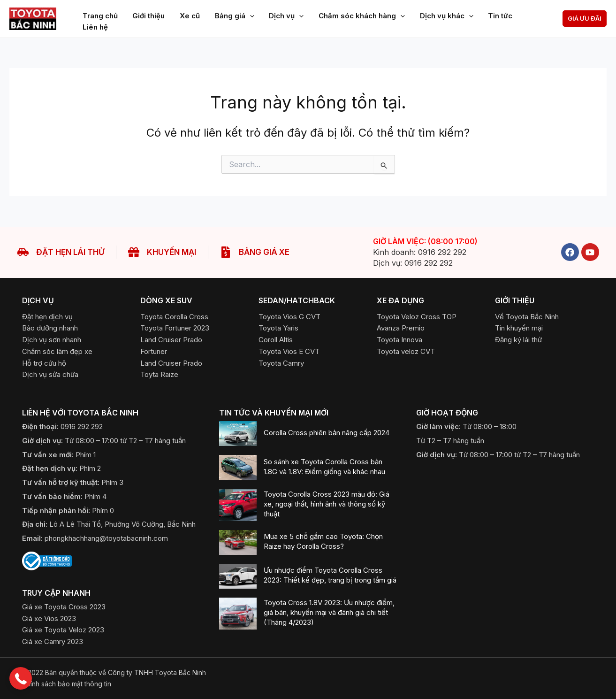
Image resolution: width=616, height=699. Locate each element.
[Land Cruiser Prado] (171, 340)
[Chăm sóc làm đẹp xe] (57, 351)
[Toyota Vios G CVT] (289, 317)
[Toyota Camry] (281, 363)
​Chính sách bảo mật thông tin (67, 684)
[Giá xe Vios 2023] (49, 618)
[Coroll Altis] (276, 340)
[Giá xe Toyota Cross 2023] (64, 607)
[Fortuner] (154, 351)
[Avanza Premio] (401, 328)
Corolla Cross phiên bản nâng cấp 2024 (327, 433)
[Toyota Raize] (159, 374)
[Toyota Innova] (399, 340)
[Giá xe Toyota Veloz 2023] (63, 630)
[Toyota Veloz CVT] (406, 351)
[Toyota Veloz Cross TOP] (417, 317)
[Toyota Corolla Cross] (174, 317)
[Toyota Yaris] (278, 328)
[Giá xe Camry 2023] (53, 641)
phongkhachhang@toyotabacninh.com (106, 538)
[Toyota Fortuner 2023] (175, 328)
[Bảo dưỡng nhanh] (50, 328)
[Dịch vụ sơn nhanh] (52, 340)
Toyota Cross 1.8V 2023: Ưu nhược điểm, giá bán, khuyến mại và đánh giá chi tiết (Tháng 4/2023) (329, 612)
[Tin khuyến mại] (519, 328)
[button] (585, 19)
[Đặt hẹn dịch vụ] (47, 317)
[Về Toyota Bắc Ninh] (527, 317)
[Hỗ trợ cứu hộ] (44, 363)
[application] (247, 14)
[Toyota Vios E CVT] (289, 351)
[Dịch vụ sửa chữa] (50, 374)
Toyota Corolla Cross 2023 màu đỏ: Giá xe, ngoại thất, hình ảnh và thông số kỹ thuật (327, 504)
